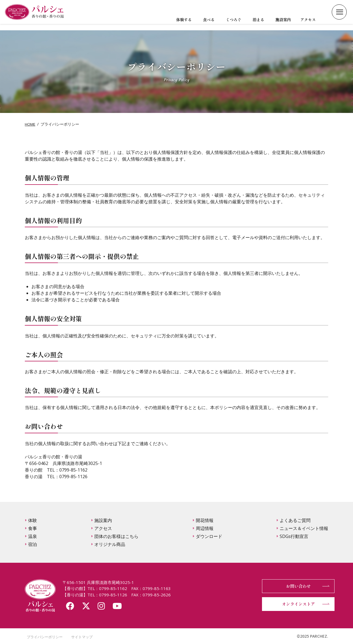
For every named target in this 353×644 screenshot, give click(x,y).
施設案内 (103, 520)
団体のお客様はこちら (116, 536)
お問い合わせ (295, 586)
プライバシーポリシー (44, 637)
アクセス (103, 528)
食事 (33, 528)
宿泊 (33, 544)
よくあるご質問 (295, 520)
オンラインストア (295, 604)
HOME (31, 124)
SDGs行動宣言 (294, 536)
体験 (33, 520)
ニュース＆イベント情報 (304, 528)
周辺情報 (205, 528)
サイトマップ (84, 637)
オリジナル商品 (110, 544)
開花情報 (205, 520)
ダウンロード (209, 536)
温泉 (33, 536)
